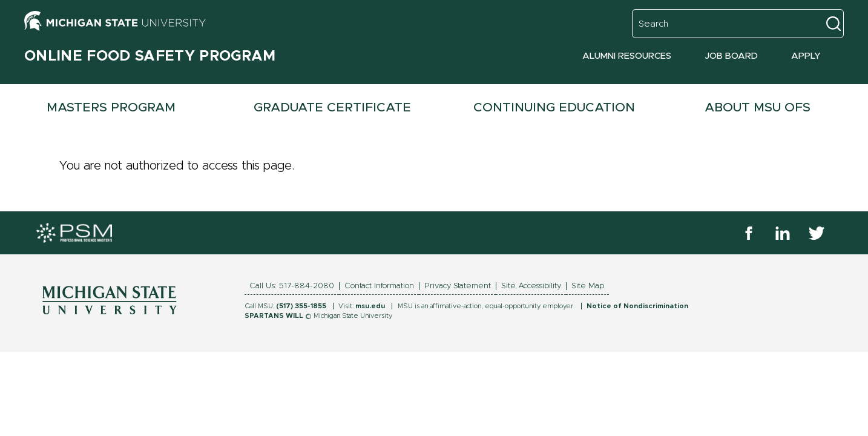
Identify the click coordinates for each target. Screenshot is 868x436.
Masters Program (111, 107)
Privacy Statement (458, 286)
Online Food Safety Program (150, 56)
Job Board (731, 56)
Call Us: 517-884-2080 (292, 286)
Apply (806, 56)
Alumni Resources (627, 56)
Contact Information (379, 286)
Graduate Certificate (332, 107)
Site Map (588, 286)
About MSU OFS (758, 107)
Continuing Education (554, 107)
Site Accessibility (531, 286)
